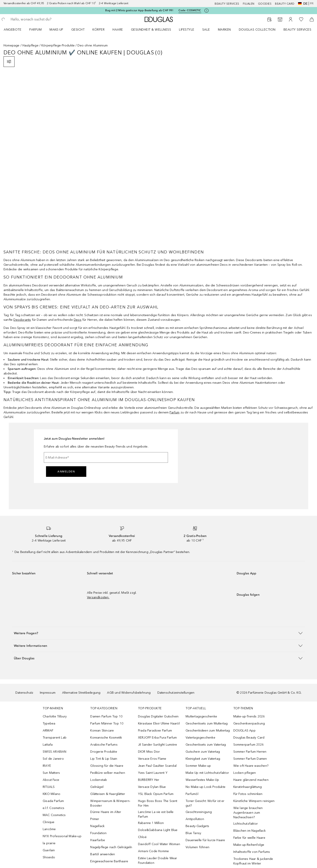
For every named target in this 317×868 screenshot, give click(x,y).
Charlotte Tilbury (55, 716)
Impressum (48, 693)
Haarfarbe (98, 840)
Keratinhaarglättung (248, 787)
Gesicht (78, 30)
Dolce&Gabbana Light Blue (158, 830)
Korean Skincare (102, 731)
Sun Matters (51, 773)
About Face (51, 780)
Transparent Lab (55, 738)
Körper (99, 30)
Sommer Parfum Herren (250, 752)
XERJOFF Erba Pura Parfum (158, 738)
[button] (158, 633)
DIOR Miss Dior (149, 752)
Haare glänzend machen (251, 780)
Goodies (265, 4)
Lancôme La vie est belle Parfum (156, 814)
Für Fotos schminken (248, 794)
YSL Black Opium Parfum (156, 794)
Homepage (12, 45)
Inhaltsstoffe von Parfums (252, 852)
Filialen (249, 4)
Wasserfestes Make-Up (202, 780)
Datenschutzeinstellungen (176, 693)
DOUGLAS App (244, 731)
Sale (206, 30)
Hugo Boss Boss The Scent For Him (158, 803)
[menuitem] (15, 29)
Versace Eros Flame (152, 759)
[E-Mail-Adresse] (106, 457)
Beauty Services (227, 4)
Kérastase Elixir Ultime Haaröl (159, 723)
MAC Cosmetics (54, 815)
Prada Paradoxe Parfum (155, 731)
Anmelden (66, 472)
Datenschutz (24, 693)
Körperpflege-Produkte (58, 45)
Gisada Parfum (53, 801)
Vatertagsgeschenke (200, 738)
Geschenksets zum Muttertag (207, 723)
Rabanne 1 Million (151, 823)
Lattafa (48, 745)
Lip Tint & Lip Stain (104, 759)
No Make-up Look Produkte (205, 787)
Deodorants (22, 320)
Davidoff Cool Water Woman (159, 844)
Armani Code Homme (153, 851)
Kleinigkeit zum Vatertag (203, 759)
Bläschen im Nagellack (250, 831)
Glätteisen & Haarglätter (108, 794)
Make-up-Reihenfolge (249, 845)
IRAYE (47, 766)
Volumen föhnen (197, 847)
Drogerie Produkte (104, 752)
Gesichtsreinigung (199, 812)
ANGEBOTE (13, 30)
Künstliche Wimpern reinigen (254, 801)
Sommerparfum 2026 (248, 745)
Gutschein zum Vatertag (203, 752)
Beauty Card (285, 4)
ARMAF (48, 731)
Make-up (56, 30)
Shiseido (49, 857)
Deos (78, 320)
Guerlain (49, 850)
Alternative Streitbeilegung (81, 693)
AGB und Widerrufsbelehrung (129, 693)
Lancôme (49, 829)
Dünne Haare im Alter (106, 812)
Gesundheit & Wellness (151, 30)
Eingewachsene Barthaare (109, 861)
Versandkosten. (98, 597)
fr (312, 4)
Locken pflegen (245, 773)
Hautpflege (30, 45)
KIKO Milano (52, 794)
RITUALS (49, 787)
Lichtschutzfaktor (246, 824)
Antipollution (195, 819)
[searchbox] (43, 19)
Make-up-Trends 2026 (249, 716)
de (303, 4)
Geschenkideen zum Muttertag (208, 731)
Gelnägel (97, 787)
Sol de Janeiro (53, 759)
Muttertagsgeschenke (201, 716)
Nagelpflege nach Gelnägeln (111, 847)
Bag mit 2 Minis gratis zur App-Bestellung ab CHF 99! (139, 10)
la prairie (49, 843)
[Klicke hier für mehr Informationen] (206, 11)
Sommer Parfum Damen (250, 759)
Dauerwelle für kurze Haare (205, 840)
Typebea (49, 723)
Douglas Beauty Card (249, 738)
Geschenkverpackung (249, 723)
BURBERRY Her (149, 780)
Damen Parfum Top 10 (106, 716)
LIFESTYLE (187, 30)
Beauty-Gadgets (197, 826)
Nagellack (97, 826)
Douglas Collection (257, 30)
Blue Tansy (193, 833)
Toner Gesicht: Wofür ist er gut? (205, 803)
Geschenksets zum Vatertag (206, 745)
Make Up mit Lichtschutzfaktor (207, 773)
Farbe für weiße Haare (249, 838)
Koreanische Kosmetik (106, 738)
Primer (95, 819)
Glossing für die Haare (107, 766)
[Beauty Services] (269, 19)
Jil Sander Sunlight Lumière (158, 745)
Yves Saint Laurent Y (153, 773)
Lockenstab (99, 780)
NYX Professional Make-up (62, 836)
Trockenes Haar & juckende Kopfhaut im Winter (253, 861)
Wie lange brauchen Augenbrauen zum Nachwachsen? (248, 813)
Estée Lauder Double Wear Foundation (158, 861)
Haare (118, 30)
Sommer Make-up (198, 766)
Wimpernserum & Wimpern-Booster (110, 803)
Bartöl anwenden (103, 854)
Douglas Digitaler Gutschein (158, 716)
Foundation (98, 833)
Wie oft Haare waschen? (251, 766)
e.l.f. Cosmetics (53, 808)
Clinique (49, 822)
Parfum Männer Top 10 (107, 723)
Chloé (142, 837)
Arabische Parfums (104, 745)
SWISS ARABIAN (55, 752)
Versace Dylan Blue (152, 787)
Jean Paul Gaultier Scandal (157, 766)
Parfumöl (192, 794)
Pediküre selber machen (108, 773)
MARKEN (224, 30)
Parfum (35, 30)
